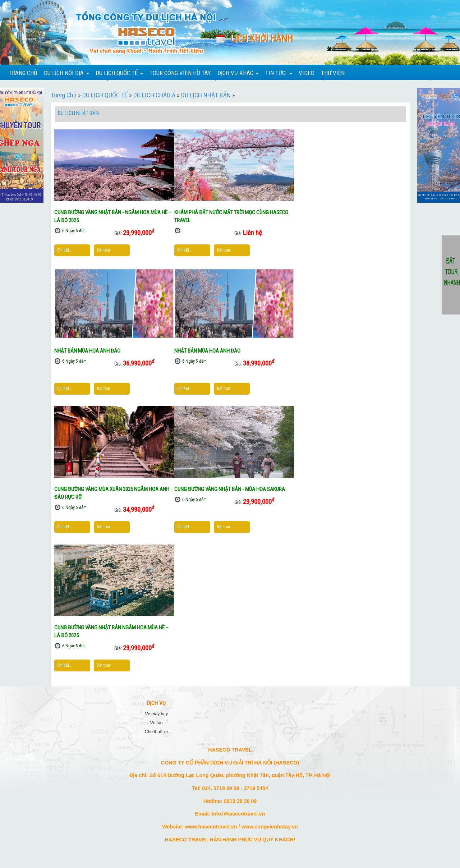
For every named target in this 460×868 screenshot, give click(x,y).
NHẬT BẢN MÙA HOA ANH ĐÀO (87, 351)
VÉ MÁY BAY (157, 714)
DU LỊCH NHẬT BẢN (206, 95)
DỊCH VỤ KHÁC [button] (238, 73)
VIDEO (307, 73)
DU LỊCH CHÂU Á (154, 95)
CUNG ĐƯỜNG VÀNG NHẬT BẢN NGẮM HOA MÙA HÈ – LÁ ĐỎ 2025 (111, 632)
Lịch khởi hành (262, 39)
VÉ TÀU (157, 723)
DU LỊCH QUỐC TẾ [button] (119, 73)
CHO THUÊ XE (157, 732)
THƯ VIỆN (333, 73)
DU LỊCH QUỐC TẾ (105, 95)
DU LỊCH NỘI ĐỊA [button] (66, 73)
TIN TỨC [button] (279, 73)
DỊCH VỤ (156, 703)
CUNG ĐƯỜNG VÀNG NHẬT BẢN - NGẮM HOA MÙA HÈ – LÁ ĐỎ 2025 (113, 216)
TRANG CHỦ (23, 73)
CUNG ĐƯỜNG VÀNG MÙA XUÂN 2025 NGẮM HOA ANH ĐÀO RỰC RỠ (112, 493)
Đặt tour (103, 250)
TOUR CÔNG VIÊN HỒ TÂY (180, 73)
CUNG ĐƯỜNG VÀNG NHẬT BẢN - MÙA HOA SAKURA (230, 489)
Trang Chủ (64, 95)
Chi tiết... (65, 250)
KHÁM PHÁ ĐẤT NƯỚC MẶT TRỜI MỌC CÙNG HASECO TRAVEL (231, 216)
